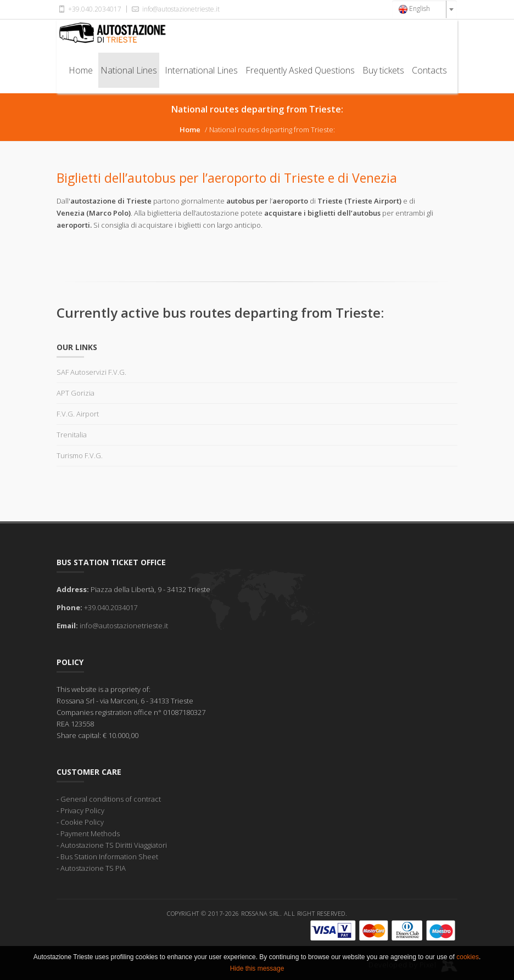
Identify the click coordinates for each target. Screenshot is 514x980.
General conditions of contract (111, 799)
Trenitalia (72, 435)
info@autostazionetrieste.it (175, 9)
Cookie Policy (82, 822)
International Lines (201, 70)
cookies (468, 964)
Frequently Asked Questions (300, 70)
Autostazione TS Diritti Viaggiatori (114, 845)
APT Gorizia (76, 393)
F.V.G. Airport (78, 414)
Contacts (429, 70)
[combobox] (424, 9)
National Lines (129, 70)
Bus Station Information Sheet (109, 857)
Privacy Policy (82, 810)
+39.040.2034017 (89, 9)
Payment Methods (90, 833)
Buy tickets (383, 70)
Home (81, 70)
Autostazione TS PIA (93, 868)
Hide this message (257, 975)
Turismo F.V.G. (80, 455)
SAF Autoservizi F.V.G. (91, 372)
